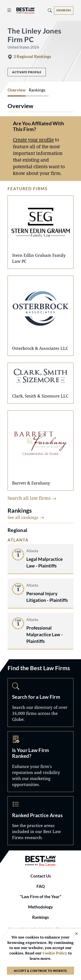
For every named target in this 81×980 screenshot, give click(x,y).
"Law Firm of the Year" (41, 897)
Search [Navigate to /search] (40, 703)
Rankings (40, 917)
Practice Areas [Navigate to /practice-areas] (40, 821)
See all (26, 517)
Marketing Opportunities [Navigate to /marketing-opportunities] (40, 762)
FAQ (41, 886)
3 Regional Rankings (32, 57)
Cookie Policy (55, 953)
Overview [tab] (17, 90)
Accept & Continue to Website (40, 971)
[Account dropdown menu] (64, 11)
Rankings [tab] (37, 90)
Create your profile (33, 140)
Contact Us (41, 876)
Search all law (32, 498)
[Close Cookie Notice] (74, 934)
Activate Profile (27, 72)
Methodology (40, 907)
